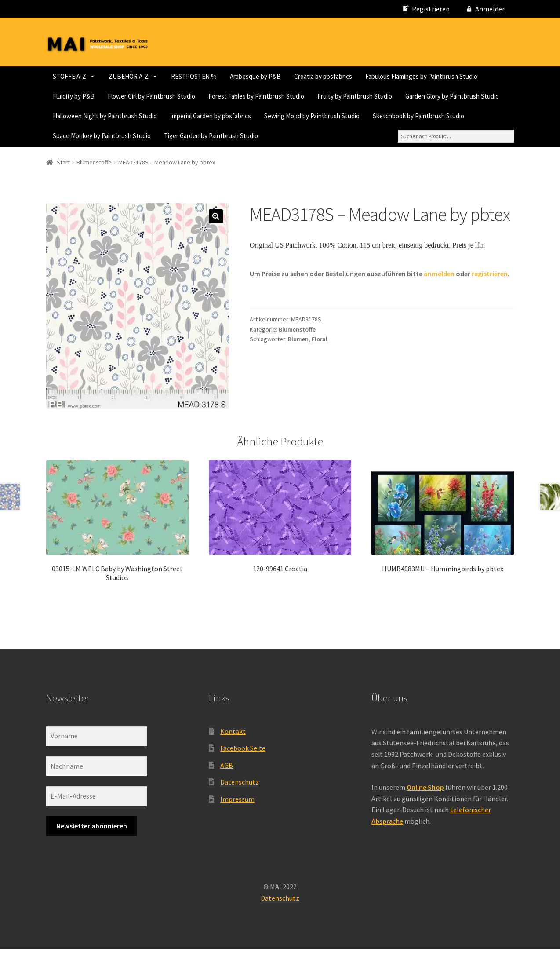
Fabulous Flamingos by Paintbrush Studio (109, 96)
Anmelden (491, 9)
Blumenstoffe (94, 181)
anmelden (439, 292)
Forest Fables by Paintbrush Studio (101, 116)
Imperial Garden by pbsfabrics (93, 136)
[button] (216, 235)
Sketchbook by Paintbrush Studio (301, 136)
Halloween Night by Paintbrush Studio (409, 116)
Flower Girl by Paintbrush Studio (277, 96)
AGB (227, 784)
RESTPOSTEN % (194, 76)
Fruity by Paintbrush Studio (199, 116)
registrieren (490, 292)
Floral (320, 358)
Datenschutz (240, 801)
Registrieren (431, 9)
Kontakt (233, 750)
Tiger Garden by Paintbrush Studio (100, 155)
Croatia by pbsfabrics (323, 76)
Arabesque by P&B (255, 76)
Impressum (237, 817)
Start (63, 181)
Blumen (298, 358)
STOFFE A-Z (74, 76)
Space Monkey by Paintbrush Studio (409, 136)
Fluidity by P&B (199, 96)
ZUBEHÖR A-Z (133, 76)
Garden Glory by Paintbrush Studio (296, 116)
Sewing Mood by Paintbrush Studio (195, 136)
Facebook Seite (243, 767)
